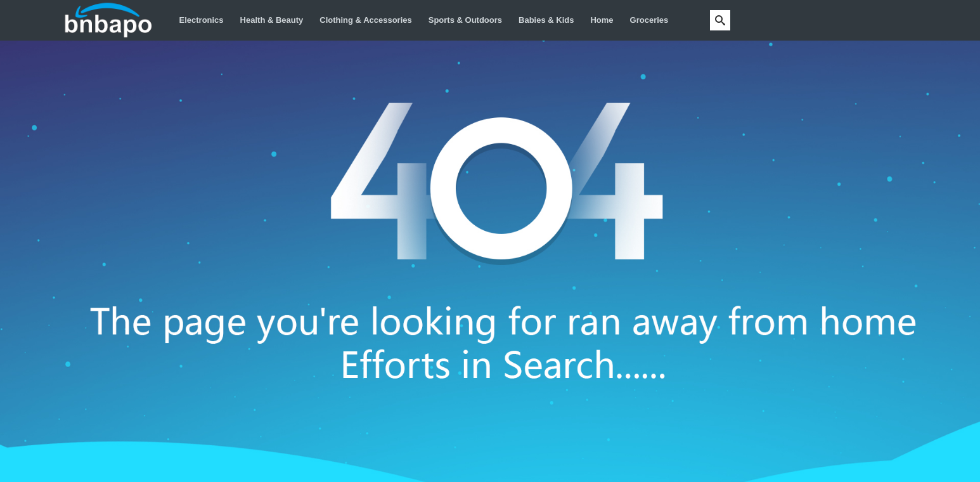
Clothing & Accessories (365, 20)
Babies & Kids (546, 20)
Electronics (202, 20)
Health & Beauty (272, 20)
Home (602, 20)
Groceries (649, 20)
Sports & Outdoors (465, 20)
